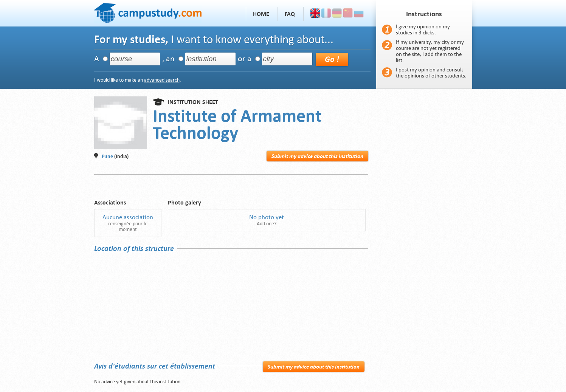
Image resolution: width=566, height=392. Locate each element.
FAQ (290, 14)
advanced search (162, 80)
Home (261, 14)
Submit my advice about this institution (317, 156)
